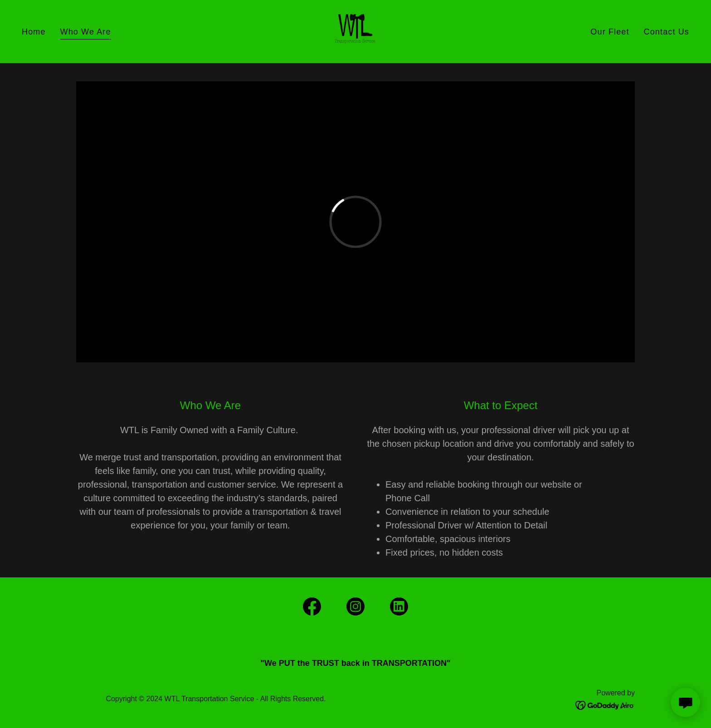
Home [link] (34, 32)
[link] (355, 31)
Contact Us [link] (667, 32)
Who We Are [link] (86, 32)
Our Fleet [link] (610, 32)
